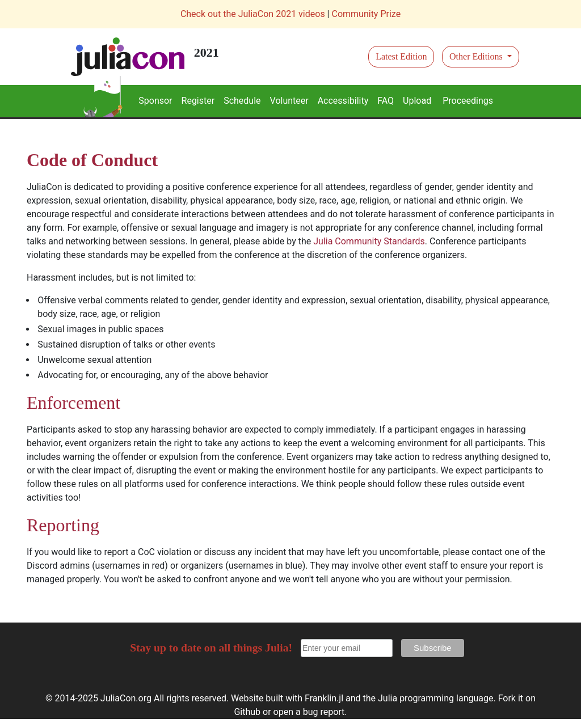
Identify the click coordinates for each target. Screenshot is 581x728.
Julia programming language (435, 698)
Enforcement (73, 403)
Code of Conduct (92, 160)
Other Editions (477, 56)
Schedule (242, 101)
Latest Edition (401, 56)
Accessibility (343, 101)
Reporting (63, 525)
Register (198, 101)
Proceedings (468, 101)
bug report (324, 712)
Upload (417, 101)
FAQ (386, 101)
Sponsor (155, 101)
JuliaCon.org (126, 698)
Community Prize (366, 14)
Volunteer (289, 101)
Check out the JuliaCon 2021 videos (253, 14)
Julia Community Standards (369, 241)
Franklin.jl (324, 698)
